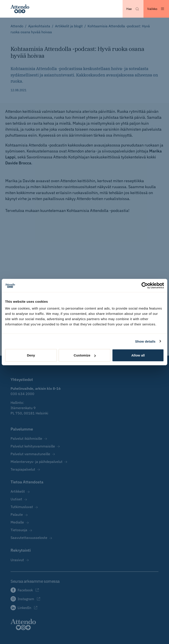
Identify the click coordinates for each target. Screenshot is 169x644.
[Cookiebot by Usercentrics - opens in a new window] (145, 285)
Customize (85, 355)
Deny (31, 355)
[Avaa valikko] (156, 9)
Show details (145, 341)
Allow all (138, 355)
